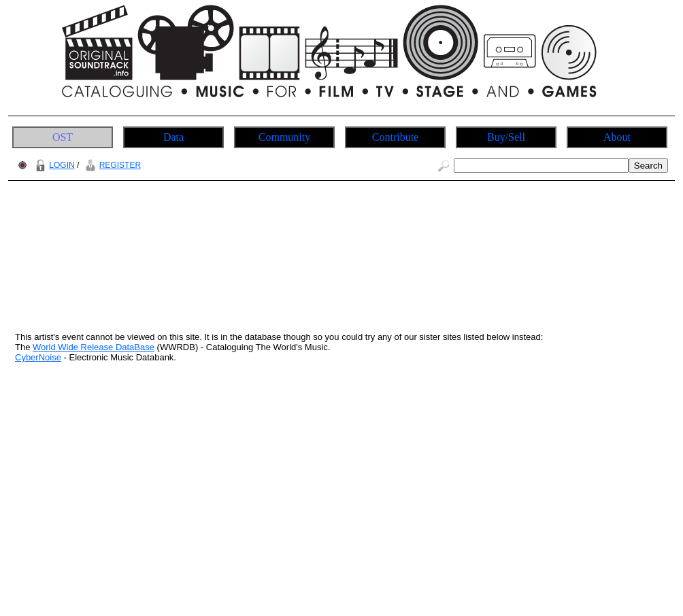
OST (63, 137)
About (617, 137)
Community (284, 137)
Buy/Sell (506, 137)
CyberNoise (38, 357)
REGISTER (111, 165)
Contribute (395, 137)
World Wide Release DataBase (94, 347)
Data (173, 137)
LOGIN (53, 165)
